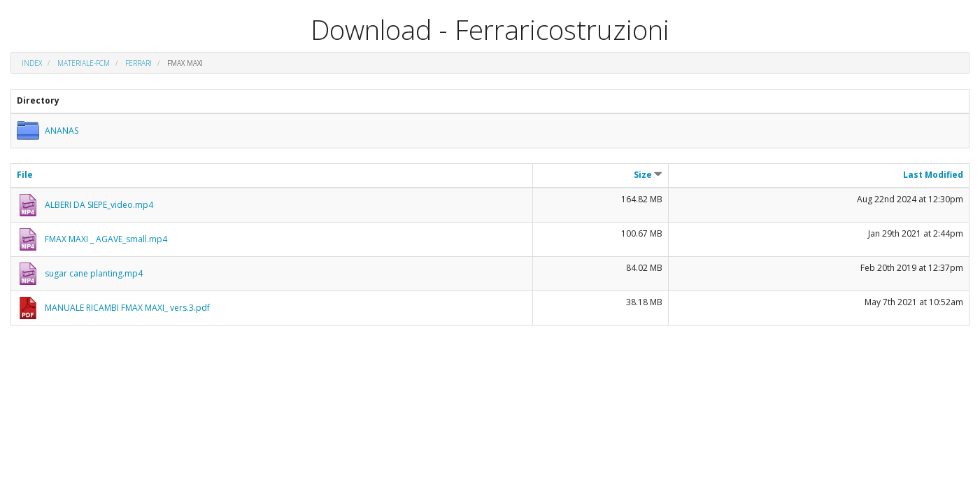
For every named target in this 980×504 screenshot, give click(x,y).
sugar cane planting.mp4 (94, 273)
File (25, 175)
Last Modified (933, 175)
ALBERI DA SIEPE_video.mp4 (99, 205)
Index (32, 63)
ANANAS (62, 131)
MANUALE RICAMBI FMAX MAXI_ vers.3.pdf (127, 308)
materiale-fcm (84, 63)
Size (648, 175)
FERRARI (139, 63)
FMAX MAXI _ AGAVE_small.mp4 (106, 239)
